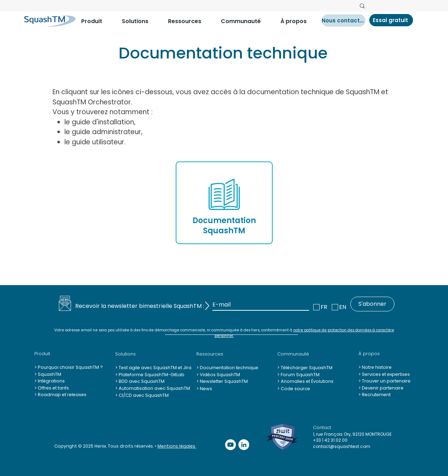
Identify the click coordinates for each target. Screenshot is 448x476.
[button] (96, 21)
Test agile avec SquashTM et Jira (155, 368)
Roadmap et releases (62, 395)
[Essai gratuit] (391, 20)
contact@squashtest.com (342, 446)
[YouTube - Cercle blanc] (230, 445)
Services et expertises (386, 374)
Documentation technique (229, 368)
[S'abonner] (372, 304)
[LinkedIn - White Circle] (244, 445)
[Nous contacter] (344, 20)
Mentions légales (177, 446)
